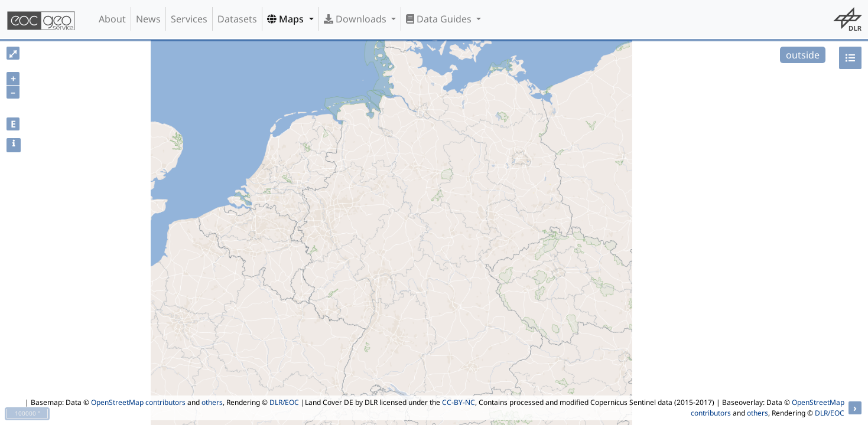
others (212, 402)
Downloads (356, 19)
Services (189, 19)
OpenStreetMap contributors (138, 402)
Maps (287, 19)
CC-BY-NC (459, 402)
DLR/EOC (284, 402)
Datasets (237, 19)
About (112, 19)
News (148, 19)
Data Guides (440, 19)
